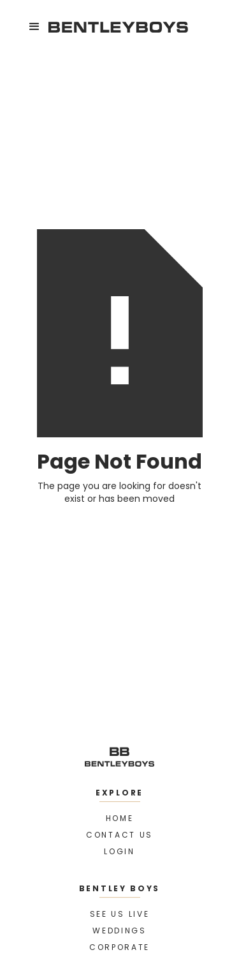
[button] (34, 27)
